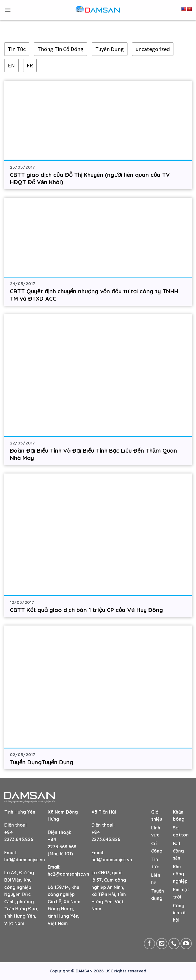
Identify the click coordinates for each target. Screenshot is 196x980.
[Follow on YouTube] (186, 944)
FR (30, 65)
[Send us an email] (162, 944)
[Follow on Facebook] (149, 944)
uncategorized (153, 49)
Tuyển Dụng (110, 49)
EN (11, 65)
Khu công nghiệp (180, 874)
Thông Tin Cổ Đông (60, 49)
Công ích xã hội (179, 913)
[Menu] (8, 10)
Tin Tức (17, 49)
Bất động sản (178, 851)
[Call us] (174, 944)
